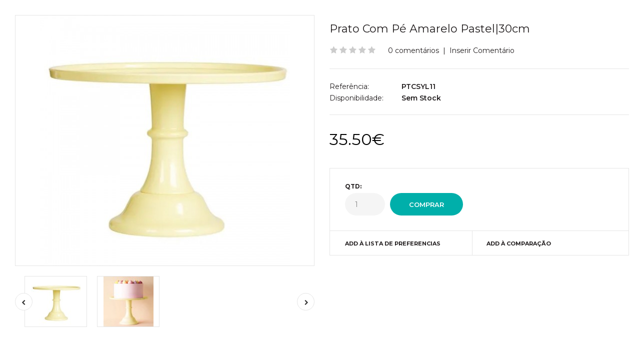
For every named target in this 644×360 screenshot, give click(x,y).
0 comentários (413, 50)
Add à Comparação (519, 243)
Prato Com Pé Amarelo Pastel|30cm (430, 29)
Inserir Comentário (482, 50)
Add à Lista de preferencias (393, 243)
